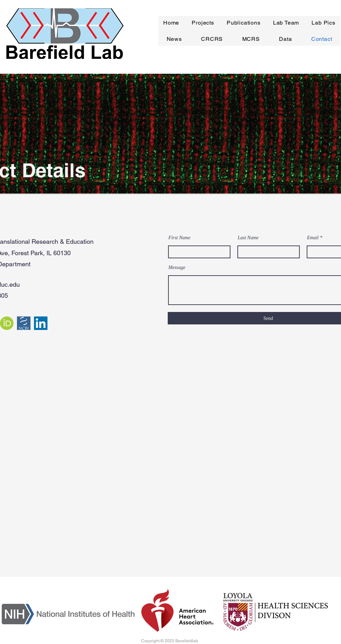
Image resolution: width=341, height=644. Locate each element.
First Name (179, 238)
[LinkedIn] (41, 323)
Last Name (248, 238)
